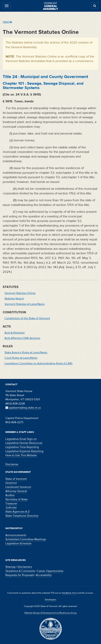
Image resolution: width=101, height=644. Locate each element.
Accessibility (44, 575)
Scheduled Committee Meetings (26, 539)
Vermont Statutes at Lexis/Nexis (24, 304)
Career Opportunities (50, 571)
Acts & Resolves (15, 333)
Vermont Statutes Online (20, 293)
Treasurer (11, 504)
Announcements (16, 535)
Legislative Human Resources (24, 443)
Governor (11, 483)
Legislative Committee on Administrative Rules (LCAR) (38, 363)
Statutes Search (14, 299)
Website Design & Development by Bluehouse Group (50, 613)
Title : (45, 77)
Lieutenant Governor (18, 487)
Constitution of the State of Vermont (27, 318)
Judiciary (11, 508)
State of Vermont (16, 479)
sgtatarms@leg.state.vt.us (23, 408)
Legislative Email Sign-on (21, 439)
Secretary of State (17, 499)
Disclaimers (25, 567)
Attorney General (16, 491)
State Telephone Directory (22, 516)
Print (7, 22)
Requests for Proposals (20, 575)
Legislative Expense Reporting (24, 451)
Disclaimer (12, 464)
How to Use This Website (21, 455)
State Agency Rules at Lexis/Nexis (26, 352)
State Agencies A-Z (17, 512)
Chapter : (43, 86)
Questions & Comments (20, 571)
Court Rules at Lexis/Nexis (21, 358)
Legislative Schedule (18, 543)
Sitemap (10, 567)
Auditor (10, 495)
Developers (50, 600)
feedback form (70, 593)
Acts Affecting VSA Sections (22, 338)
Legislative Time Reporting (22, 447)
